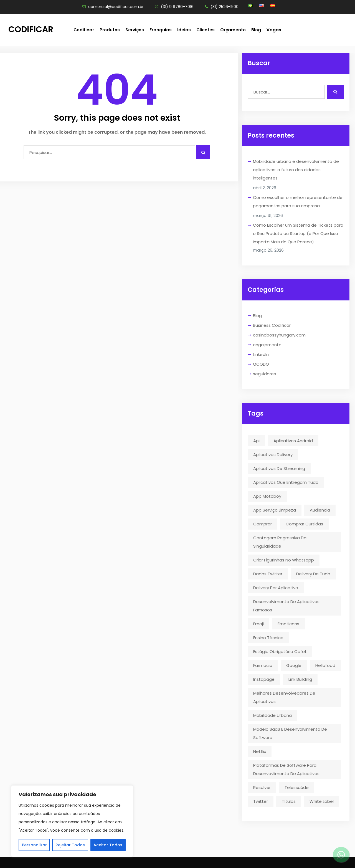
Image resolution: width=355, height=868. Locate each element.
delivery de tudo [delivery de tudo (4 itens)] (313, 574)
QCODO (261, 364)
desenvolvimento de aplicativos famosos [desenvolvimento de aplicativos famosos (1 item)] (286, 606)
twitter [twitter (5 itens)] (261, 801)
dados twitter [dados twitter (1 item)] (268, 574)
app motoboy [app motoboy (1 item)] (267, 496)
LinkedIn (261, 354)
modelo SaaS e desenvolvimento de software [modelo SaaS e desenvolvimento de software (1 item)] (290, 733)
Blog (256, 30)
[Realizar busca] (335, 92)
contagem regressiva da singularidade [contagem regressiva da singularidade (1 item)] (280, 542)
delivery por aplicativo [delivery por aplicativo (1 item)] (276, 588)
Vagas (274, 30)
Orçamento (233, 30)
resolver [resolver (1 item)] (262, 787)
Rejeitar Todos (70, 845)
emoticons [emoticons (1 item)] (288, 624)
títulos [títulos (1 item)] (289, 801)
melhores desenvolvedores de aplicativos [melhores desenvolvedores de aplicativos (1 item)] (284, 697)
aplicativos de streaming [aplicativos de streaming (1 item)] (279, 468)
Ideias (184, 30)
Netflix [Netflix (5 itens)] (260, 751)
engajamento (267, 345)
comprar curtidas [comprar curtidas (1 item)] (304, 524)
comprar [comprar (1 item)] (263, 524)
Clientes (206, 30)
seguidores (264, 374)
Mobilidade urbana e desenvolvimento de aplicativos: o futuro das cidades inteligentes (296, 170)
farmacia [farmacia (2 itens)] (263, 665)
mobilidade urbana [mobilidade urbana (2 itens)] (272, 715)
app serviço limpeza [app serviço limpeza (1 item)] (275, 510)
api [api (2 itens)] (256, 441)
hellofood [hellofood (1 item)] (325, 665)
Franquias (161, 30)
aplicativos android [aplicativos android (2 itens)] (293, 441)
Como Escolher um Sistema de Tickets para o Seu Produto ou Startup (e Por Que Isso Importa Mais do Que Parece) (298, 233)
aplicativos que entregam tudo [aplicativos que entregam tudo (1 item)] (286, 482)
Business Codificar (272, 325)
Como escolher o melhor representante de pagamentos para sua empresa (298, 202)
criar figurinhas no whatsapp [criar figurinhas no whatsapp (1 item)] (284, 560)
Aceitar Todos (108, 845)
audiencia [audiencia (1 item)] (320, 510)
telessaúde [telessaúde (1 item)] (297, 787)
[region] (72, 821)
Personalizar (34, 845)
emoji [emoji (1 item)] (258, 624)
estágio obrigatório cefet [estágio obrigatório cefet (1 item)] (280, 651)
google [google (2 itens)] (294, 665)
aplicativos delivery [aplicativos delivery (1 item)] (273, 455)
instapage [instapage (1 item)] (264, 679)
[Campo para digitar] (109, 152)
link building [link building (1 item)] (300, 679)
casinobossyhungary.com (279, 335)
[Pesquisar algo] (203, 152)
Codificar (31, 29)
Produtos (110, 30)
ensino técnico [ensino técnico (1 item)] (268, 638)
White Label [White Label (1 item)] (322, 801)
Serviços (135, 30)
